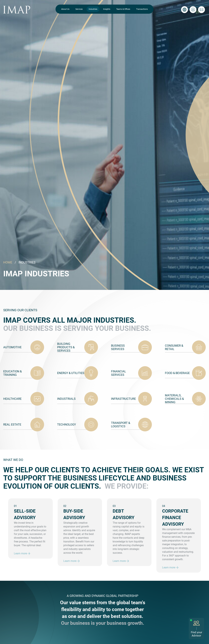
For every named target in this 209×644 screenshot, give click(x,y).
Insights (107, 9)
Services (79, 9)
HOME (8, 262)
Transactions (142, 9)
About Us (65, 9)
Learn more (22, 553)
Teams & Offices (123, 9)
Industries (93, 9)
